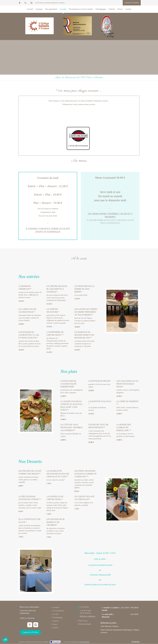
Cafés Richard (84, 642)
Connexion (135, 642)
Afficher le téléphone (87, 616)
